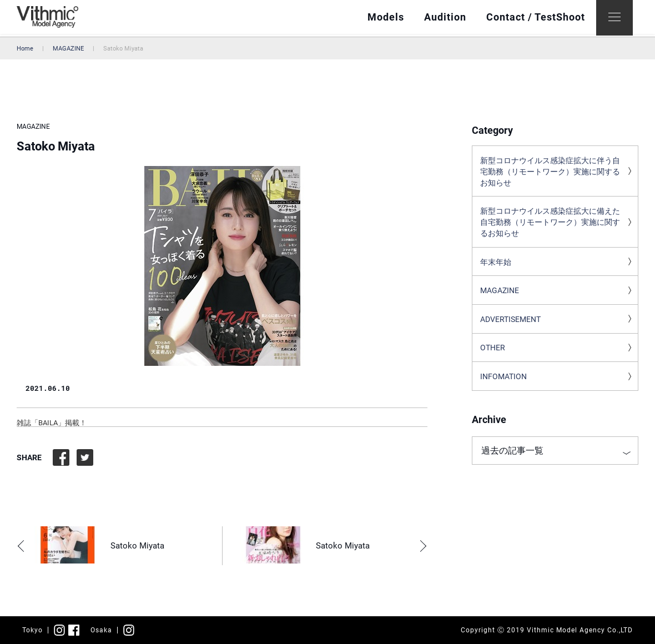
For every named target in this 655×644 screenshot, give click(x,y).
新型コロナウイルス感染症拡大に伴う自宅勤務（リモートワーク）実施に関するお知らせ (550, 173)
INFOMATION (503, 384)
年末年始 (496, 266)
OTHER (493, 355)
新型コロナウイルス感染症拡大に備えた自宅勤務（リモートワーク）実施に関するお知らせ (550, 225)
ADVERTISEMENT (510, 325)
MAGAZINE (68, 49)
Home (25, 49)
